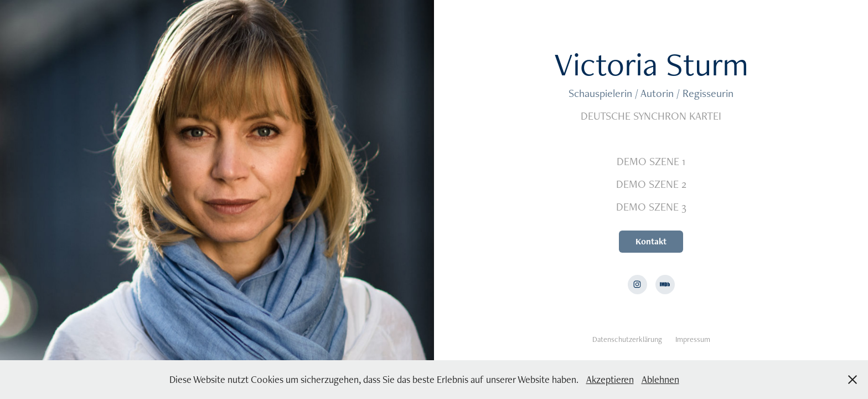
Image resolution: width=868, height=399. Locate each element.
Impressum (693, 339)
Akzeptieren (610, 379)
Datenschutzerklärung (627, 339)
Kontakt (651, 241)
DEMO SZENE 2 (651, 184)
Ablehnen (660, 379)
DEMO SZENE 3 (651, 207)
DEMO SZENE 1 (651, 161)
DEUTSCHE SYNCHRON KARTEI (651, 116)
